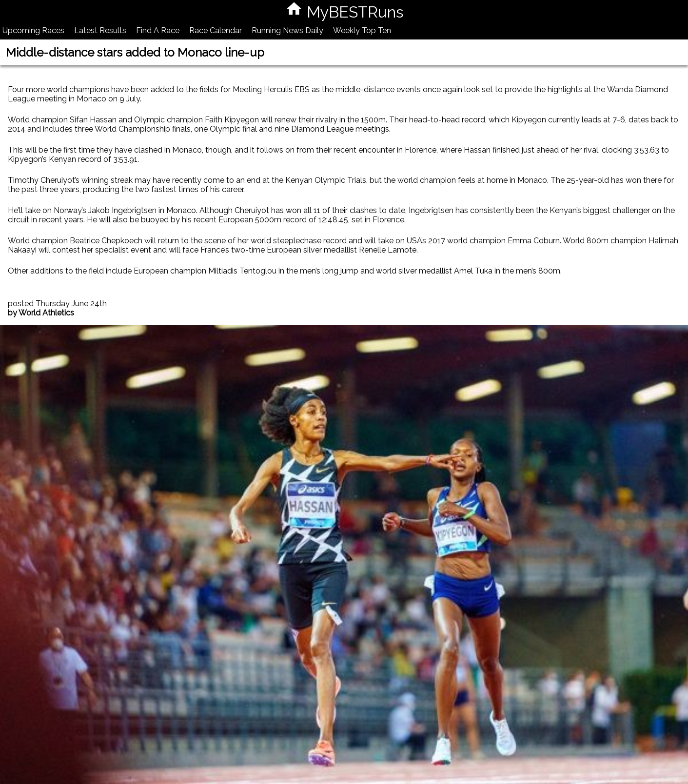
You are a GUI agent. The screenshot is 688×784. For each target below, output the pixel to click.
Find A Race (158, 30)
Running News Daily (287, 30)
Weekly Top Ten (362, 30)
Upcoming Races (33, 30)
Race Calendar (216, 30)
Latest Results (100, 30)
